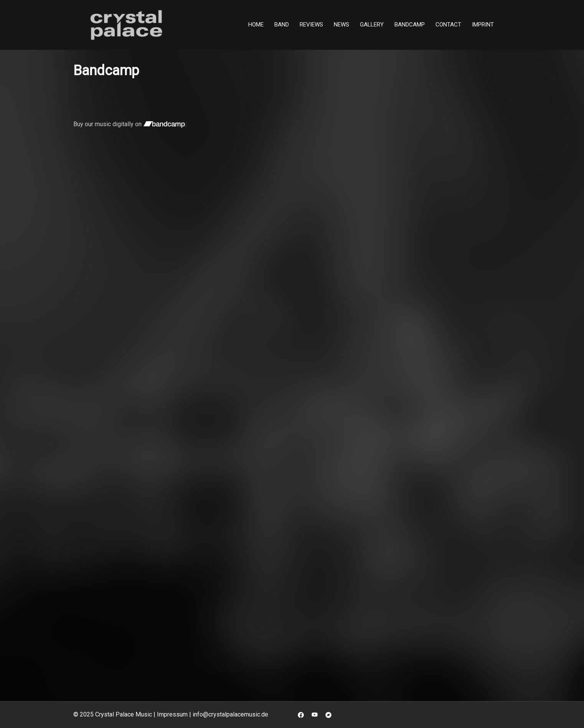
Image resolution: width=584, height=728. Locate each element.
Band (282, 25)
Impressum (172, 714)
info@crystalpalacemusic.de (230, 714)
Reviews (311, 25)
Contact (448, 25)
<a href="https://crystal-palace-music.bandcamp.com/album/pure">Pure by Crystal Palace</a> (364, 384)
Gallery (372, 25)
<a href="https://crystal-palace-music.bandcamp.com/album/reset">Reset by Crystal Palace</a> (131, 548)
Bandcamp (410, 25)
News (341, 25)
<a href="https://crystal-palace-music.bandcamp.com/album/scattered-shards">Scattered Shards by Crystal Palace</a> (363, 219)
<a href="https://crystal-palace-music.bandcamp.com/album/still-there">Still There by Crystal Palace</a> (131, 219)
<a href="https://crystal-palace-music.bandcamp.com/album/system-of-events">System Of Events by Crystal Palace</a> (247, 384)
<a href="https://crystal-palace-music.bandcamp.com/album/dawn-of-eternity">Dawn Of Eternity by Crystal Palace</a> (131, 384)
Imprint (483, 25)
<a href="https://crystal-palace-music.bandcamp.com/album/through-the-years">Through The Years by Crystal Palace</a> (247, 548)
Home (256, 25)
